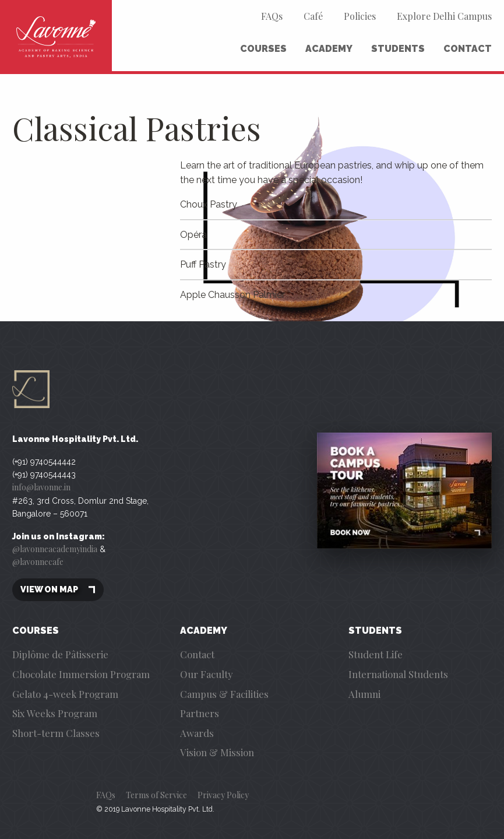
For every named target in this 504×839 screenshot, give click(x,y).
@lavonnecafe (38, 562)
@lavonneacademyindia (55, 549)
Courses (263, 49)
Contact (468, 49)
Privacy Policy (223, 795)
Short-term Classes (56, 733)
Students (398, 49)
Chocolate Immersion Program (81, 674)
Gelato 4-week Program (65, 694)
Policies (360, 16)
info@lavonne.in (41, 487)
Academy (329, 49)
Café (313, 16)
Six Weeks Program (55, 713)
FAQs (272, 16)
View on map (58, 590)
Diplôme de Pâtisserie (60, 654)
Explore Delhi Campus (444, 16)
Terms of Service (156, 795)
